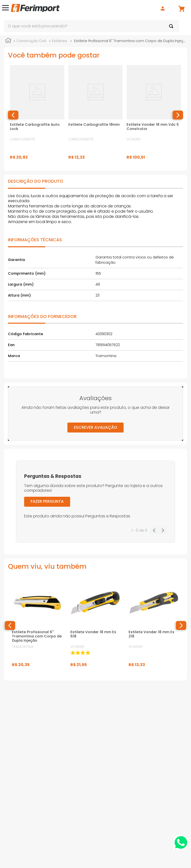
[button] (5, 9)
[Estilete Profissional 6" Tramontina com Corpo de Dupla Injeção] (37, 627)
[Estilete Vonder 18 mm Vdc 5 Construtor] (154, 116)
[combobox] (92, 26)
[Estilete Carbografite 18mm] (96, 116)
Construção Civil (31, 42)
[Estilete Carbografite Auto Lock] (37, 116)
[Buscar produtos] (172, 26)
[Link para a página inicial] (8, 42)
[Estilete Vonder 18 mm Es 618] (96, 627)
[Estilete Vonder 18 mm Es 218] (154, 627)
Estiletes (60, 42)
